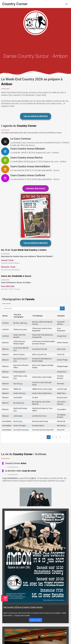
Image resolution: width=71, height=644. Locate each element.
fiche (25, 323)
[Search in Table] (31, 308)
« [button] (42, 437)
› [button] (64, 437)
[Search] (62, 308)
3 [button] (56, 437)
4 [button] (60, 437)
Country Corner (15, 4)
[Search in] (67, 308)
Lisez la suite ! (36, 620)
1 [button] (49, 437)
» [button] (67, 437)
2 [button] (52, 437)
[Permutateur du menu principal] (66, 4)
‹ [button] (45, 437)
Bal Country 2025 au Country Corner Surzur (23, 607)
